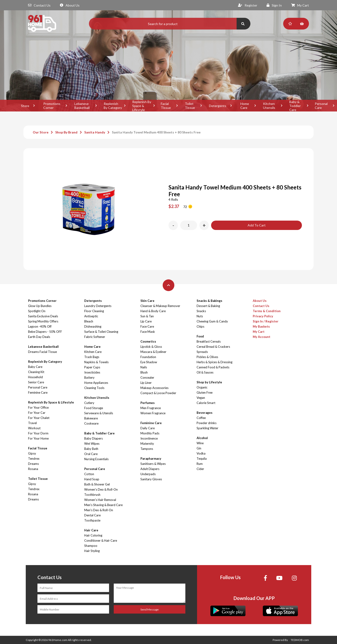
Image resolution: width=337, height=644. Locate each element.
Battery (89, 378)
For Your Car (37, 413)
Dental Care (92, 515)
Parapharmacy (151, 459)
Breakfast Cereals (209, 341)
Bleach (89, 321)
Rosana (33, 469)
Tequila (202, 459)
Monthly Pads (150, 433)
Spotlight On (37, 311)
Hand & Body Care (153, 311)
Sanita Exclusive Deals (43, 316)
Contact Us (39, 5)
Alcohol (202, 438)
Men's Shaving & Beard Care (103, 505)
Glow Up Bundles (40, 306)
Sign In (274, 5)
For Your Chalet (39, 418)
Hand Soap (92, 479)
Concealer (147, 378)
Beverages (205, 413)
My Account (262, 337)
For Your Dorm (38, 433)
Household (35, 377)
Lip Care (146, 321)
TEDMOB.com (300, 640)
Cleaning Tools (94, 388)
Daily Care (148, 428)
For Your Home (38, 438)
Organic (202, 387)
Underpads (148, 474)
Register (248, 5)
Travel (32, 423)
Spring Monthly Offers (43, 321)
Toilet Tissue (190, 106)
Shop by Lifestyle (209, 382)
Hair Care (91, 530)
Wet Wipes (92, 444)
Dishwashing (93, 326)
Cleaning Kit (36, 372)
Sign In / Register (266, 321)
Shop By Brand (66, 132)
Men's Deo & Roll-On (99, 510)
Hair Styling (92, 551)
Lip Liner (146, 383)
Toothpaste (92, 520)
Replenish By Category (113, 106)
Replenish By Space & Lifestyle (142, 106)
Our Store (41, 132)
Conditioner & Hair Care (101, 540)
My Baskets (261, 326)
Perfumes (148, 403)
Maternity (147, 444)
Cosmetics (148, 341)
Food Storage (94, 408)
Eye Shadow (149, 362)
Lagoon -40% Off (40, 326)
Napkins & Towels (96, 362)
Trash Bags (92, 357)
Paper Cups (92, 367)
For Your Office (38, 407)
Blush (144, 372)
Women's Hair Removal (100, 500)
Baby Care (35, 367)
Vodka (201, 453)
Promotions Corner (52, 106)
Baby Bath (91, 449)
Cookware (91, 423)
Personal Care (38, 387)
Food (200, 336)
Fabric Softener (95, 337)
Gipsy (32, 453)
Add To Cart (257, 225)
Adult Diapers (150, 469)
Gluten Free (205, 392)
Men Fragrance (151, 408)
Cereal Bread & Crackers (213, 347)
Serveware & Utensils (99, 413)
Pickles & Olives (207, 357)
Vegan (201, 398)
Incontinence (149, 438)
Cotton (89, 474)
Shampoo (91, 546)
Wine (200, 443)
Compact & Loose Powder (158, 393)
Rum (200, 464)
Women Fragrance (153, 413)
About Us (70, 5)
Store (25, 106)
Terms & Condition (267, 311)
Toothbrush (92, 495)
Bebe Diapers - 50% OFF (45, 332)
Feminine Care (38, 392)
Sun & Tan (147, 316)
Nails (144, 367)
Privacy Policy (263, 316)
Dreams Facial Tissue (42, 352)
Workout (34, 428)
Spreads (202, 352)
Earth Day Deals (39, 337)
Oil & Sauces (205, 372)
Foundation (148, 357)
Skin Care (147, 301)
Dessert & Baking (208, 306)
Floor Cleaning (94, 311)
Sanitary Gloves (151, 479)
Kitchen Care (93, 352)
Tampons (147, 449)
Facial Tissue (166, 106)
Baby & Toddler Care (295, 106)
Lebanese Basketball (82, 106)
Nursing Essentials (96, 459)
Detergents (218, 106)
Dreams (33, 464)
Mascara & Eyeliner (153, 352)
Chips (200, 326)
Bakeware (91, 418)
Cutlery (89, 403)
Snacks (201, 311)
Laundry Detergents (98, 306)
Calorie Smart (206, 403)
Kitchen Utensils (269, 106)
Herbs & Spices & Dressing (214, 362)
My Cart (300, 5)
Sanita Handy (95, 132)
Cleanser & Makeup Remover (160, 306)
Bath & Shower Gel (97, 484)
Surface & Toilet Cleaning (101, 332)
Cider (200, 469)
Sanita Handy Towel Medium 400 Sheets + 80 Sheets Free (156, 132)
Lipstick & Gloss (151, 347)
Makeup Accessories (154, 388)
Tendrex (34, 459)
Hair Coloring (93, 535)
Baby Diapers (93, 438)
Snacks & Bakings (209, 301)
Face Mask (148, 332)
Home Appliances (96, 383)
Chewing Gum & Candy (212, 321)
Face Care (147, 326)
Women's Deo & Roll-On (101, 489)
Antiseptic (91, 316)
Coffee (201, 418)
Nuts (200, 316)
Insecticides (92, 372)
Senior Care (36, 382)
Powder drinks (207, 423)
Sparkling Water (207, 428)
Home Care (245, 106)
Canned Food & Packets (213, 367)
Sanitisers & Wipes (153, 464)
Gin (199, 448)
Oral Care (91, 454)
